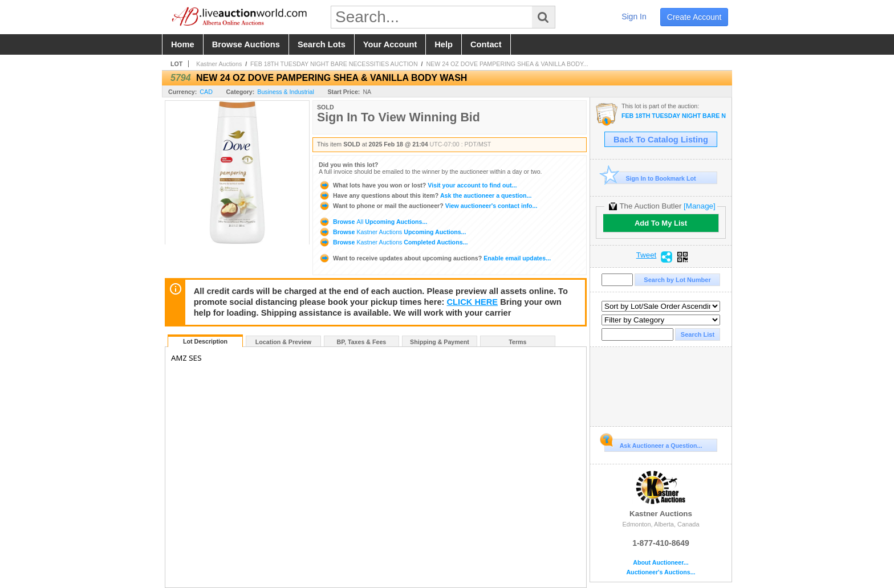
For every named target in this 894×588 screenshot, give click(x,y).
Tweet (647, 255)
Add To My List (661, 223)
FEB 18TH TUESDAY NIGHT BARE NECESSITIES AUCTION (334, 64)
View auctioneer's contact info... (428, 206)
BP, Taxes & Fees (362, 342)
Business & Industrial (286, 92)
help (444, 44)
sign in (634, 17)
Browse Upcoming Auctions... (373, 222)
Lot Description (205, 341)
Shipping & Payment (440, 342)
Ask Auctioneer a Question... (653, 444)
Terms (517, 342)
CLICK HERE (473, 302)
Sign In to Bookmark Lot (650, 178)
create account (694, 17)
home (183, 44)
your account (390, 44)
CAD (206, 92)
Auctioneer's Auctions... (661, 572)
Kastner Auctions (219, 64)
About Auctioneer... (661, 563)
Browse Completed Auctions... (393, 242)
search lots (322, 44)
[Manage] (699, 206)
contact (486, 44)
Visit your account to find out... (418, 185)
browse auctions (246, 44)
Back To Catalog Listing (661, 140)
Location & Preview (283, 342)
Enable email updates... (435, 258)
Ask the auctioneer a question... (425, 195)
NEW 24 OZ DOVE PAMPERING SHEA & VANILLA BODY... (507, 64)
